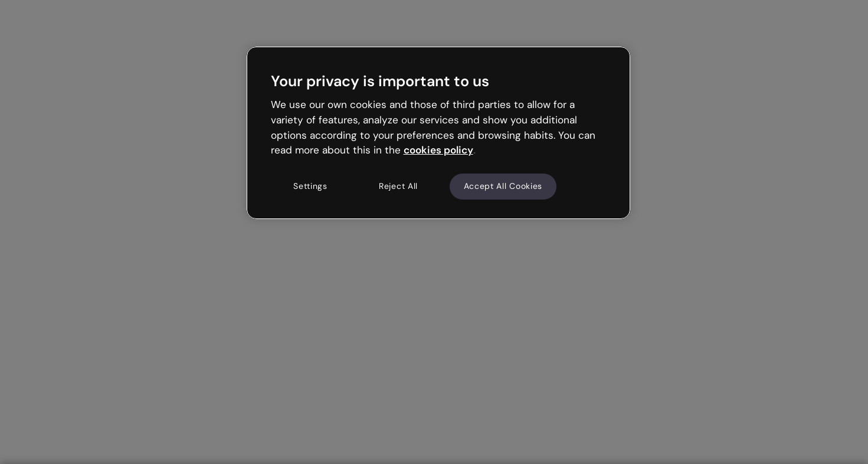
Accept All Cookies (503, 186)
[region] (438, 133)
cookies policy (438, 150)
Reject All (398, 186)
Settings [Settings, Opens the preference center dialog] (310, 186)
